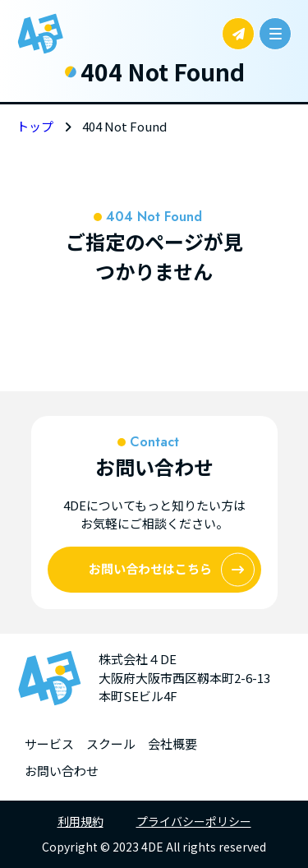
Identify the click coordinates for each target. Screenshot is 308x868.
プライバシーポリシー (194, 821)
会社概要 (172, 743)
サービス (49, 743)
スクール (111, 743)
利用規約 (80, 821)
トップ (35, 126)
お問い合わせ (62, 771)
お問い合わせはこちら (172, 569)
